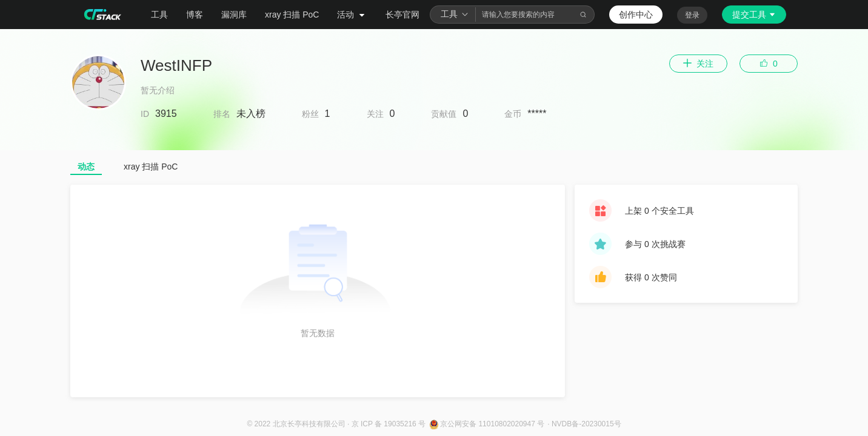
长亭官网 (402, 15)
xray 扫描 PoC (292, 15)
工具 (159, 15)
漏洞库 (234, 15)
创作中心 (636, 15)
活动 (352, 15)
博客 (195, 15)
